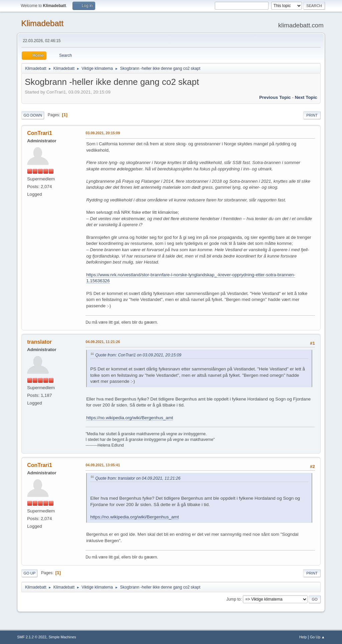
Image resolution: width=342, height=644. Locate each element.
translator (39, 342)
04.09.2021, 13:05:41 (103, 465)
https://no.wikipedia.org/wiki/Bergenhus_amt (130, 418)
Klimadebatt (42, 23)
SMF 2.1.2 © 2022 (32, 637)
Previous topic (275, 97)
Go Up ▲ (317, 637)
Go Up (29, 573)
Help (303, 637)
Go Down (33, 115)
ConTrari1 (40, 133)
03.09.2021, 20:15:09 (103, 133)
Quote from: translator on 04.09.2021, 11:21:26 (138, 478)
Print (312, 115)
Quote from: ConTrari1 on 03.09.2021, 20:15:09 (138, 355)
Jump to (234, 599)
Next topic (306, 97)
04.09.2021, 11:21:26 (103, 342)
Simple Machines (62, 637)
